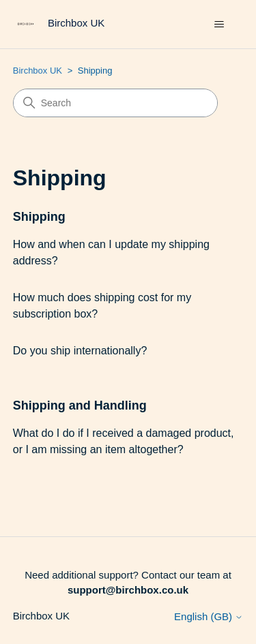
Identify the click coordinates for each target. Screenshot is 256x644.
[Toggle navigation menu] (219, 25)
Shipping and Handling (80, 405)
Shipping (39, 217)
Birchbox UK (38, 71)
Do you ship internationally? (80, 351)
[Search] (115, 103)
